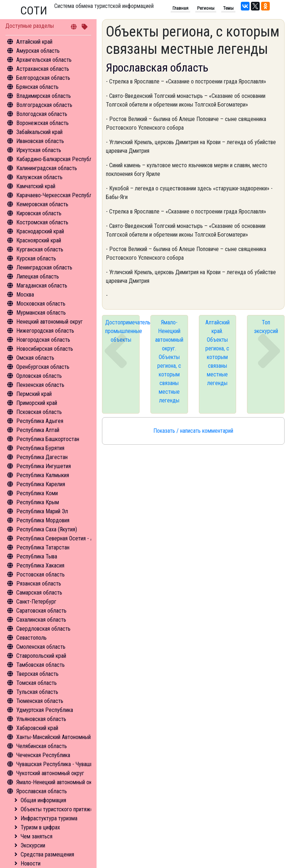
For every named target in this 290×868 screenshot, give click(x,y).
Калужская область (39, 177)
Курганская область (40, 249)
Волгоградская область (44, 105)
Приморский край (37, 403)
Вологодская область (42, 114)
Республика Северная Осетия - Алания (61, 538)
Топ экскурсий (266, 327)
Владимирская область (44, 96)
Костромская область (42, 222)
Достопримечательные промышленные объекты (122, 331)
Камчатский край (36, 186)
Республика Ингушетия (44, 466)
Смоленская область (41, 647)
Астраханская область (43, 69)
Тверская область (37, 674)
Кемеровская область (42, 204)
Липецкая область (38, 277)
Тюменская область (40, 701)
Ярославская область (42, 791)
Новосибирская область (45, 349)
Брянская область (37, 87)
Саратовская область (41, 611)
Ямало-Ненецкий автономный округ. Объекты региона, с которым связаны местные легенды (169, 361)
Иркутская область (39, 150)
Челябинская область (42, 746)
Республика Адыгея (40, 421)
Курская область (36, 258)
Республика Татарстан (43, 547)
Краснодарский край (40, 231)
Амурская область (38, 51)
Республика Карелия (41, 484)
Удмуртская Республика (45, 710)
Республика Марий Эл (42, 511)
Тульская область (37, 692)
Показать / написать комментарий (193, 431)
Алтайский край (34, 42)
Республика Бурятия (40, 448)
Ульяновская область (41, 719)
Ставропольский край (41, 656)
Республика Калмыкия (43, 475)
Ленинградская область (44, 267)
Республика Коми (37, 493)
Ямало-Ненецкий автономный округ (58, 782)
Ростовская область (40, 575)
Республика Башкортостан (48, 439)
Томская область (37, 683)
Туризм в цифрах (40, 827)
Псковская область (39, 412)
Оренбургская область (43, 367)
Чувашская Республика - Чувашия (56, 764)
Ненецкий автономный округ (50, 322)
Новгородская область (43, 340)
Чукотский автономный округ (50, 773)
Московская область (41, 304)
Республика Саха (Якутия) (47, 529)
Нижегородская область (45, 331)
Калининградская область (47, 168)
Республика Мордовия (43, 520)
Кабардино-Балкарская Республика (58, 159)
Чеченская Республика (43, 755)
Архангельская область (44, 60)
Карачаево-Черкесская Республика (58, 195)
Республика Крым (38, 502)
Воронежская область (42, 123)
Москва (25, 295)
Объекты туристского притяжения (61, 809)
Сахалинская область (41, 620)
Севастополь (31, 638)
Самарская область (39, 593)
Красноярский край (39, 240)
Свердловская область (43, 629)
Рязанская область (39, 584)
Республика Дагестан (42, 457)
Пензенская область (40, 385)
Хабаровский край (37, 728)
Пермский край (34, 394)
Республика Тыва (37, 556)
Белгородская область (43, 78)
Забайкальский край (39, 132)
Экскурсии (33, 845)
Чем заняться (37, 836)
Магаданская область (42, 286)
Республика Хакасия (40, 565)
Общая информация (43, 800)
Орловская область (39, 376)
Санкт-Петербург (36, 602)
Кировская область (39, 213)
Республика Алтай (38, 430)
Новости (31, 863)
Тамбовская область (40, 665)
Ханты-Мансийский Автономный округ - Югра (69, 737)
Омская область (35, 358)
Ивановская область (40, 141)
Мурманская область (41, 313)
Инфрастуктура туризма (49, 818)
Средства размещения (47, 854)
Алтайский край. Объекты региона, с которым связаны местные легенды (217, 353)
